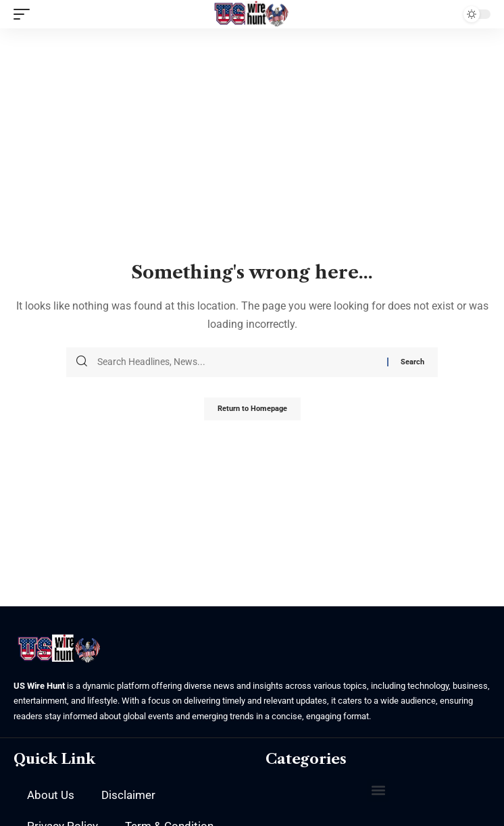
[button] (378, 791)
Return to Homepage (252, 409)
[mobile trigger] (25, 14)
